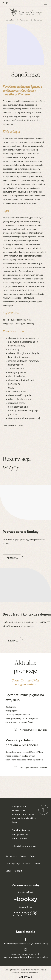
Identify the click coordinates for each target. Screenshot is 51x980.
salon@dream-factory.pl (24, 846)
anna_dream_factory (39, 957)
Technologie (24, 20)
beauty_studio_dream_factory (24, 954)
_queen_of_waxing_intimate (15, 957)
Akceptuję (26, 977)
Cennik (33, 857)
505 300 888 (26, 913)
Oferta (23, 857)
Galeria (27, 864)
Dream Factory (42, 944)
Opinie (37, 864)
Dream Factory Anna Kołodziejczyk (18, 944)
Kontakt (18, 871)
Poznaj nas (11, 857)
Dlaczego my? (13, 864)
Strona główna (10, 20)
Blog (8, 871)
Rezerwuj (13, 558)
